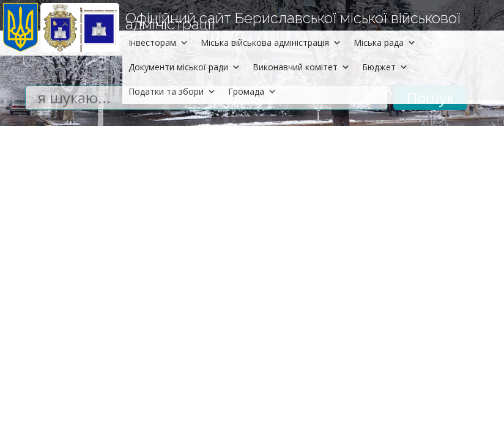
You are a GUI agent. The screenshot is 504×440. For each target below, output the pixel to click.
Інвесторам (158, 42)
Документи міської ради (184, 67)
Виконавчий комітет (301, 67)
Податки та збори (172, 91)
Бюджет (385, 67)
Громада (252, 91)
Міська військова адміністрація (271, 42)
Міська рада (385, 42)
